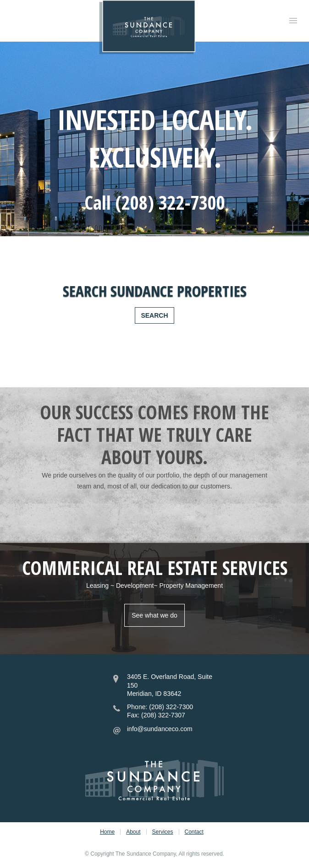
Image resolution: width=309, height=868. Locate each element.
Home (107, 832)
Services (163, 832)
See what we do (154, 615)
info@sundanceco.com (160, 729)
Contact (194, 832)
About (133, 832)
